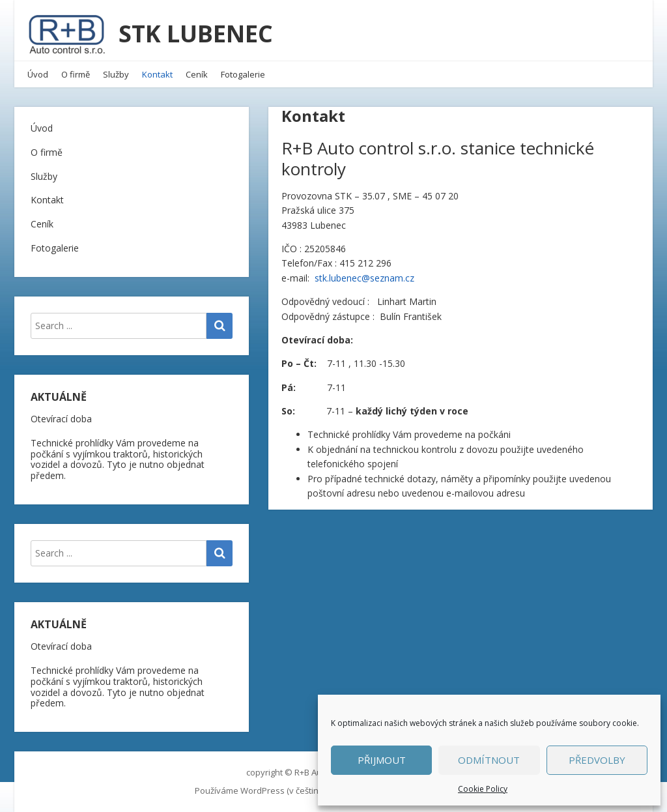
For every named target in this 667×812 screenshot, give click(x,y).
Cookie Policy (483, 789)
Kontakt (157, 74)
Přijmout (382, 760)
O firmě (76, 74)
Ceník (197, 74)
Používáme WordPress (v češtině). (261, 790)
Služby (116, 74)
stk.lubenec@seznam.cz (364, 278)
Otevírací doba (61, 419)
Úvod (38, 74)
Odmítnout (489, 760)
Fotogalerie (243, 74)
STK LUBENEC (196, 34)
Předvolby (597, 760)
